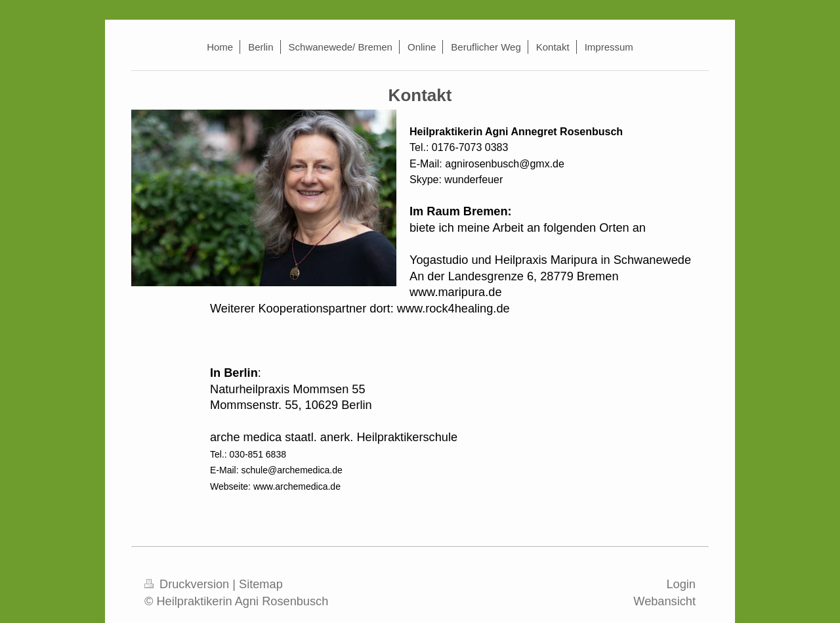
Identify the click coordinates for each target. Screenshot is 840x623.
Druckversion (188, 584)
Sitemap (261, 584)
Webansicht (664, 601)
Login (681, 584)
